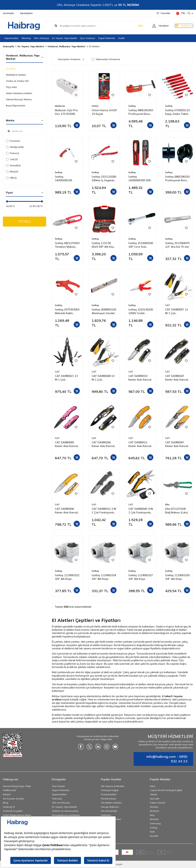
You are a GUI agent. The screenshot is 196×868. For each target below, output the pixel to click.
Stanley (154, 807)
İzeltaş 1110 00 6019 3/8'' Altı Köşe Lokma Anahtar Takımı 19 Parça (103, 245)
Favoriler (163, 13)
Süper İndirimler (107, 38)
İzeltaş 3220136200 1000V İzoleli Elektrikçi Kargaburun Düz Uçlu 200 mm (141, 311)
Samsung (155, 823)
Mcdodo (154, 811)
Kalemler (106, 815)
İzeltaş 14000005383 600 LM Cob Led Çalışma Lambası (140, 179)
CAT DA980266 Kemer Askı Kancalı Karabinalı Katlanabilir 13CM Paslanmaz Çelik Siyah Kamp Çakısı (103, 444)
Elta (12, 172)
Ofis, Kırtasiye (41, 38)
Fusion (13, 141)
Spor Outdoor (87, 38)
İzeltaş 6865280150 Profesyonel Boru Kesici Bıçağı (177, 179)
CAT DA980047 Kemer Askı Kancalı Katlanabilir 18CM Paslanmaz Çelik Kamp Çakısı (177, 444)
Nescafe (155, 799)
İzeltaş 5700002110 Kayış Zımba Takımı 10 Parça (177, 112)
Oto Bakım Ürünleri (111, 803)
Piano (13, 153)
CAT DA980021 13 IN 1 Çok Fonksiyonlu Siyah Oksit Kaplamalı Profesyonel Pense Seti (67, 378)
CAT (168, 305)
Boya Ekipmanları (16, 106)
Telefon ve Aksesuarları (65, 811)
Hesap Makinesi (110, 807)
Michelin (154, 819)
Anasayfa (8, 46)
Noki (152, 832)
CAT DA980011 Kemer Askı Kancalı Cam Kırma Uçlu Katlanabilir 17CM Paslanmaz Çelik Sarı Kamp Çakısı (140, 444)
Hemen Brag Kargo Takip (17, 786)
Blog (5, 803)
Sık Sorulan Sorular (13, 799)
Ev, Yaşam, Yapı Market (64, 38)
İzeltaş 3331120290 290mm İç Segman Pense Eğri (104, 179)
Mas (152, 815)
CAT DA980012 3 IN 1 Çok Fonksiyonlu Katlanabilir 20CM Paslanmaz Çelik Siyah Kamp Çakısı (104, 511)
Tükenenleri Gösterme (106, 59)
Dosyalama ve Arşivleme (66, 815)
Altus (153, 786)
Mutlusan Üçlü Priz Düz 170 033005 (66, 112)
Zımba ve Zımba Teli (17, 81)
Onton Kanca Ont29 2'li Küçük (104, 112)
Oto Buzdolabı (109, 811)
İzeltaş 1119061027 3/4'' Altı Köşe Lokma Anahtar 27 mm (141, 577)
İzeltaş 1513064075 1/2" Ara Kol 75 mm (177, 245)
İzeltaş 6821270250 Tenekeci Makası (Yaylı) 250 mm (67, 245)
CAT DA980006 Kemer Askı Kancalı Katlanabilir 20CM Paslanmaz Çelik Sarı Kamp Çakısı (67, 511)
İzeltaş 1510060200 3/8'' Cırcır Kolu (141, 245)
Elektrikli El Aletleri (16, 75)
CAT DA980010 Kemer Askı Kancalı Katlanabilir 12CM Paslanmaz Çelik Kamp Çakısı (140, 378)
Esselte (154, 836)
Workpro (15, 147)
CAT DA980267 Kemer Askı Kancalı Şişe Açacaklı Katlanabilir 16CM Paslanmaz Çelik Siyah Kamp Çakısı (177, 378)
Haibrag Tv (9, 807)
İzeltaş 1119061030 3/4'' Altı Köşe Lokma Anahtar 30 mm (177, 577)
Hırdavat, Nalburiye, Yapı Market (67, 46)
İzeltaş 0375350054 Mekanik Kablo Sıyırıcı (67, 311)
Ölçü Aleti (11, 87)
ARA (133, 26)
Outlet (121, 38)
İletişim (7, 794)
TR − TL (185, 13)
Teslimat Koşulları (13, 811)
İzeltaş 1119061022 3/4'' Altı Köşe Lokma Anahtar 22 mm (67, 577)
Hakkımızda (9, 790)
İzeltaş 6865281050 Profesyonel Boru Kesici (141, 112)
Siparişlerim (26, 13)
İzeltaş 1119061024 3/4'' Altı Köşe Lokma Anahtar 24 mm (104, 577)
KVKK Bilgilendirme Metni (17, 815)
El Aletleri (11, 69)
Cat (12, 159)
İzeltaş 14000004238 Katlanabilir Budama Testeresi (66, 179)
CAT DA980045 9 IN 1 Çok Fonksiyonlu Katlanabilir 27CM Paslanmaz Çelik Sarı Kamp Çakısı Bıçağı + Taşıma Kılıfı (141, 511)
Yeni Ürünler (58, 786)
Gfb (11, 178)
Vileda (154, 794)
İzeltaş (132, 106)
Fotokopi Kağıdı (110, 790)
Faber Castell (157, 803)
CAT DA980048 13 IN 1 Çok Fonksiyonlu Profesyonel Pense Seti (103, 378)
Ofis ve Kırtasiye (61, 803)
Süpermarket (11, 38)
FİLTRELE (25, 222)
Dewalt (13, 165)
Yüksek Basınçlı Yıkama (19, 99)
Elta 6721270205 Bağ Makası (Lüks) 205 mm (176, 511)
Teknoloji (26, 38)
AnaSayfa (8, 13)
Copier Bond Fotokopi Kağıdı (166, 790)
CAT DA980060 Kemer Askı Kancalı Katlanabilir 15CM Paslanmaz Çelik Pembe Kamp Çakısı (67, 444)
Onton (95, 106)
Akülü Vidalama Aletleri (19, 93)
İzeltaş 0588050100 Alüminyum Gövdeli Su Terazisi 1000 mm (104, 311)
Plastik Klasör (109, 799)
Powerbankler (109, 794)
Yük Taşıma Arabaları (113, 786)
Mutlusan (60, 106)
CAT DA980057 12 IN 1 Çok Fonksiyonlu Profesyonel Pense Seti (177, 311)
